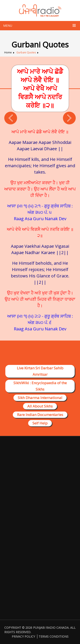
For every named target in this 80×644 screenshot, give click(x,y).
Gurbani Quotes (26, 52)
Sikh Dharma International (40, 398)
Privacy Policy (23, 636)
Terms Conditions (54, 636)
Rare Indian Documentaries (40, 415)
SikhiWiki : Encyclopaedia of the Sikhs (40, 386)
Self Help (40, 423)
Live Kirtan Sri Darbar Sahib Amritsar (40, 371)
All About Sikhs (40, 406)
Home (8, 52)
